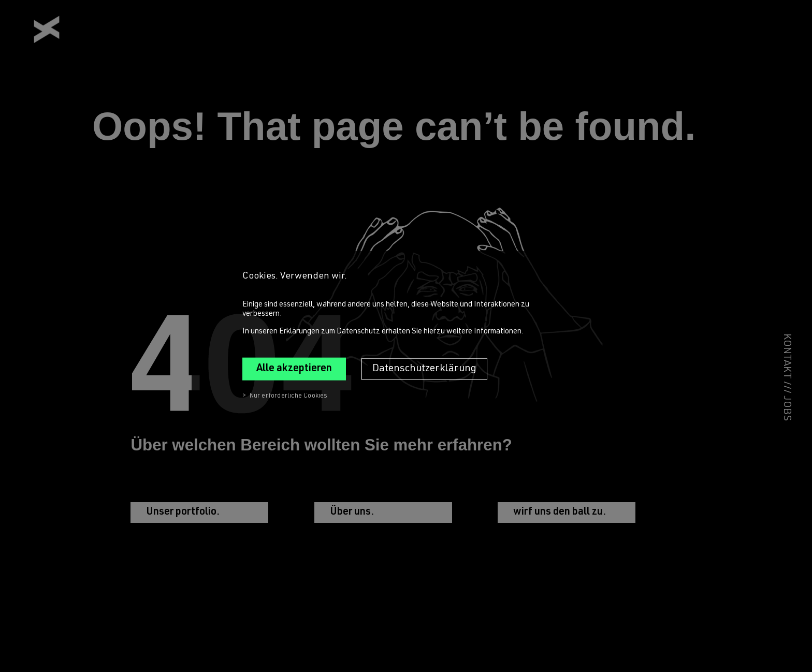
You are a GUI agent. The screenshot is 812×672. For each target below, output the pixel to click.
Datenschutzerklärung (424, 369)
